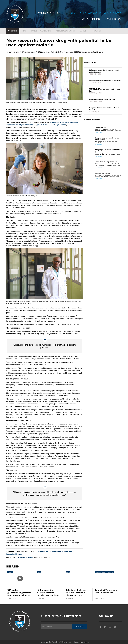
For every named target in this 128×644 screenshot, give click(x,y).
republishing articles (26, 558)
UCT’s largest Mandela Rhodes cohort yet (102, 99)
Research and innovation (105, 572)
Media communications (65, 31)
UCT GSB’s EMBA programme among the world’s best (105, 90)
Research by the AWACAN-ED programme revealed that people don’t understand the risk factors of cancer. (108, 142)
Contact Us (96, 31)
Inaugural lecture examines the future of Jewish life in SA (104, 109)
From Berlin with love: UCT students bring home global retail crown (108, 150)
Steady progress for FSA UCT (103, 173)
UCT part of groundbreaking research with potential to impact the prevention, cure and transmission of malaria (19, 593)
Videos (10, 572)
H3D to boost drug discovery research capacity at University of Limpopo (48, 593)
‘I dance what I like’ (100, 127)
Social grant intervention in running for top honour (105, 81)
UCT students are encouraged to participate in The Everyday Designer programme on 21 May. (108, 165)
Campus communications (41, 31)
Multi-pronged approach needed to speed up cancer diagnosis (107, 139)
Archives (83, 31)
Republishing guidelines (81, 642)
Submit (79, 627)
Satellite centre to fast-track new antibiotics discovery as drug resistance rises (76, 593)
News (24, 31)
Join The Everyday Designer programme (106, 162)
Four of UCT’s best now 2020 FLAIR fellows (106, 591)
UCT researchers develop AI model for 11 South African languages (104, 71)
